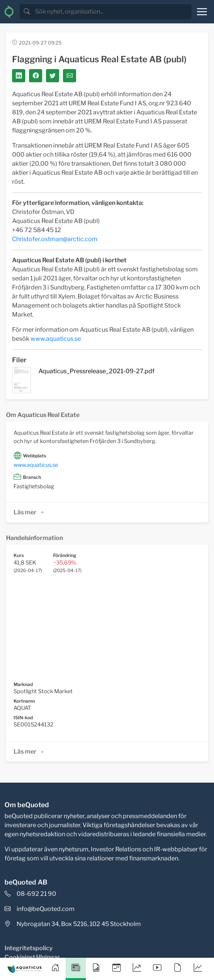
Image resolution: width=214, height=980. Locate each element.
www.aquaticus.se (56, 339)
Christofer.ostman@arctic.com (55, 239)
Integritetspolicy (29, 948)
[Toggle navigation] (202, 12)
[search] (112, 12)
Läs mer (29, 512)
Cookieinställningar (32, 957)
